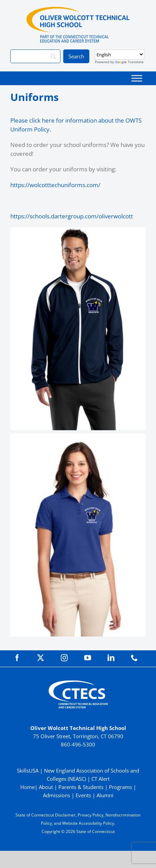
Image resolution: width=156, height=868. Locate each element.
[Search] (35, 56)
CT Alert (101, 779)
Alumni (105, 795)
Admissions (57, 795)
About (46, 787)
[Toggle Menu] (137, 78)
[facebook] (17, 658)
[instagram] (64, 658)
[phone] (134, 658)
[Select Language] (120, 54)
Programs (120, 787)
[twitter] (41, 658)
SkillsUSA (28, 770)
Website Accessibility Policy (88, 823)
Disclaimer (65, 815)
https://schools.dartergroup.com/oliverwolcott (72, 216)
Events (83, 795)
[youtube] (88, 658)
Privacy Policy (91, 815)
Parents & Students (81, 787)
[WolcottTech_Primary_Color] (78, 10)
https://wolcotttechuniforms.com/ (55, 185)
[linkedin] (111, 658)
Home (27, 787)
